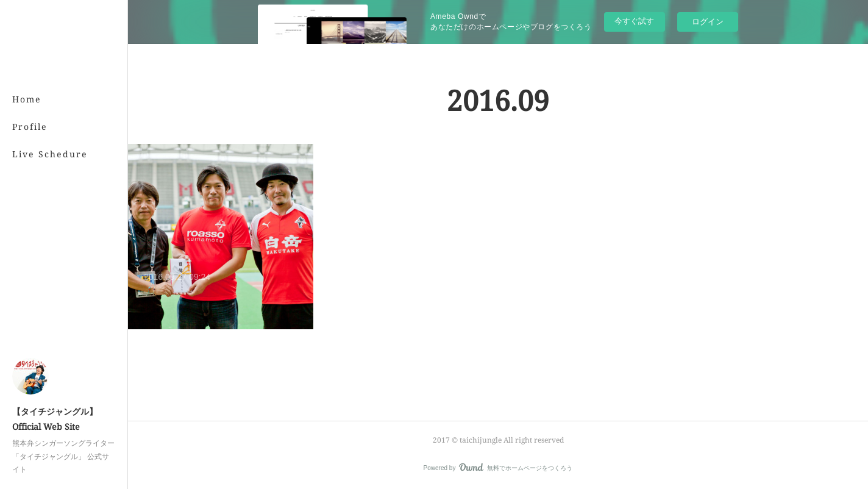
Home (27, 99)
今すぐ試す (634, 21)
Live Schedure (50, 154)
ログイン (708, 22)
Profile (30, 127)
